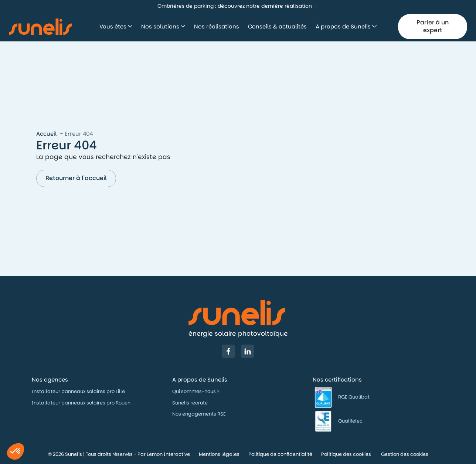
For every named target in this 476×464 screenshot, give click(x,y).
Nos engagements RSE (199, 414)
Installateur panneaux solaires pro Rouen (81, 403)
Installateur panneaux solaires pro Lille (78, 391)
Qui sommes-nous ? (196, 391)
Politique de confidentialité (280, 454)
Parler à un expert (433, 26)
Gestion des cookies (405, 454)
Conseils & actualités (277, 26)
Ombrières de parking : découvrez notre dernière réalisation (235, 6)
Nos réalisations (217, 26)
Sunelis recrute (190, 403)
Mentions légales (219, 454)
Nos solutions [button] (161, 26)
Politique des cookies (347, 454)
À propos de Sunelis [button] (344, 26)
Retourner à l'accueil (76, 178)
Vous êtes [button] (114, 26)
